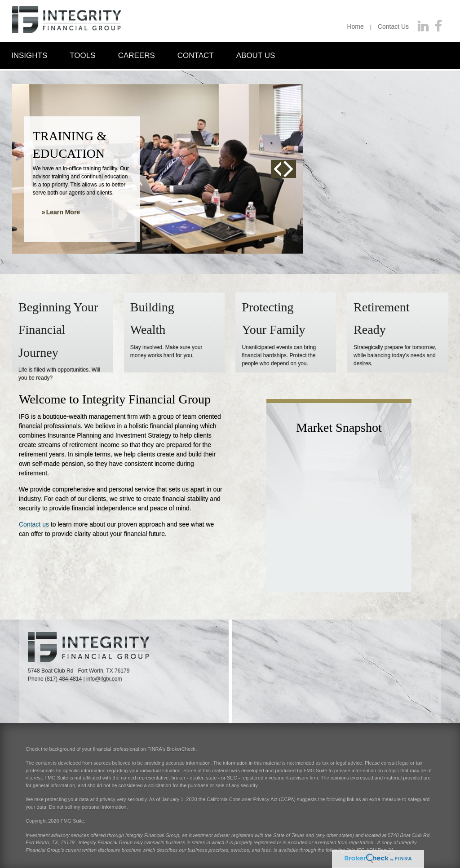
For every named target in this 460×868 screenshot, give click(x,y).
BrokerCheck (181, 749)
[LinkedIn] (423, 27)
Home (355, 27)
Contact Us (393, 27)
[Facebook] (438, 27)
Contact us (34, 524)
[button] (29, 55)
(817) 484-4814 (63, 679)
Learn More (63, 212)
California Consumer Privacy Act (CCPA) (251, 799)
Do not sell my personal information (88, 807)
